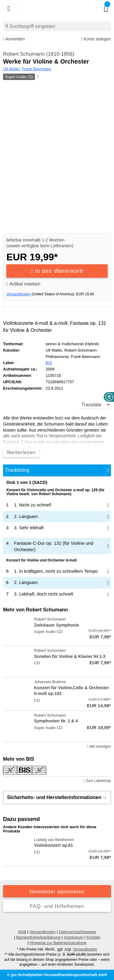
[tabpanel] (57, 540)
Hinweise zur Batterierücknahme (58, 943)
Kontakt (93, 937)
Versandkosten (18, 294)
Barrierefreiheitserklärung (38, 937)
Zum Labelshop (97, 781)
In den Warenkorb (57, 271)
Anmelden (14, 39)
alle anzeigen (99, 746)
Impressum (74, 937)
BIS (49, 363)
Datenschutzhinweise (77, 932)
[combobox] (57, 26)
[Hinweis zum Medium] (37, 77)
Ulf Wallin (11, 69)
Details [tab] (57, 477)
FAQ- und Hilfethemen (57, 906)
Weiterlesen (21, 452)
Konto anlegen (96, 39)
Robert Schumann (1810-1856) (39, 54)
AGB (22, 932)
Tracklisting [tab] (17, 470)
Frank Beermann (37, 69)
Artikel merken (23, 284)
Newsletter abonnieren (57, 892)
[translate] (95, 405)
